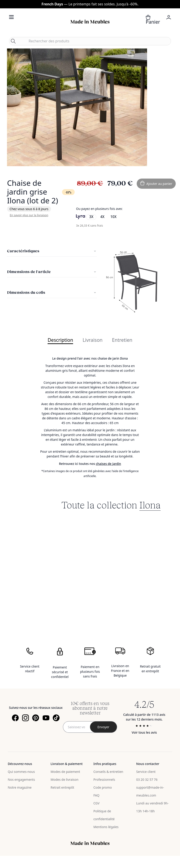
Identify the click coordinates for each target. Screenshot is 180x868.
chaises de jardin (108, 464)
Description (60, 340)
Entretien (122, 340)
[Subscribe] (104, 727)
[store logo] (90, 22)
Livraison (92, 340)
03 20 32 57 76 (147, 780)
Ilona (150, 505)
